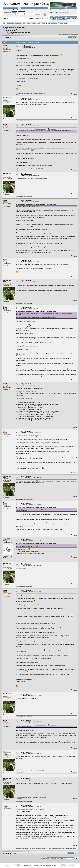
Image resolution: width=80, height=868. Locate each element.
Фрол (5, 46)
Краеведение (12, 30)
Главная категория (12, 29)
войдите (25, 10)
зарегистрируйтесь (34, 10)
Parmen (65, 20)
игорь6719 (6, 539)
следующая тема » (73, 34)
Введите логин (65, 12)
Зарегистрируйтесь (55, 12)
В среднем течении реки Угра (15, 27)
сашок (5, 805)
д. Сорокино (14, 34)
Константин (7, 98)
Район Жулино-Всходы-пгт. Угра (20, 32)
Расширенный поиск (42, 19)
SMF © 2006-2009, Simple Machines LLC (46, 865)
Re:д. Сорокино (26, 98)
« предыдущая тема (63, 34)
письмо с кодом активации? (18, 11)
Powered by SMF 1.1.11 (30, 865)
